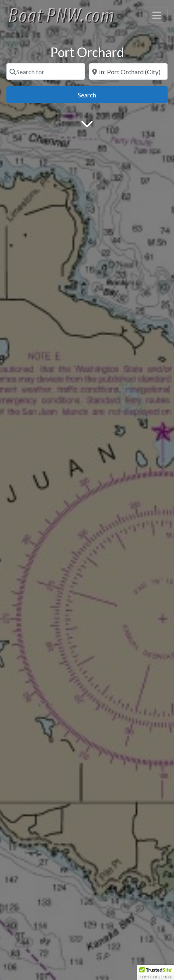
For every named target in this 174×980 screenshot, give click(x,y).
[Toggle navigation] (157, 15)
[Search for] (46, 71)
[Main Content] (87, 123)
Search (96, 94)
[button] (156, 972)
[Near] (128, 71)
